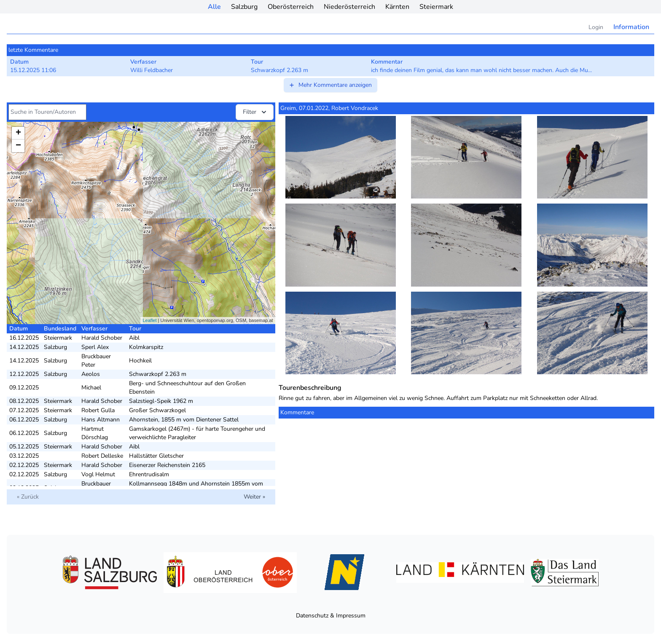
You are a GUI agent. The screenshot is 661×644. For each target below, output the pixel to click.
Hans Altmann (101, 420)
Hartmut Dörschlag (95, 433)
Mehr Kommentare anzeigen (330, 85)
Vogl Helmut (98, 474)
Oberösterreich (291, 7)
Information (631, 27)
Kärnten (397, 7)
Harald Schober (102, 338)
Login (596, 27)
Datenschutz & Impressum (331, 616)
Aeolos (91, 374)
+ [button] (18, 133)
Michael (91, 388)
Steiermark (436, 7)
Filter (255, 112)
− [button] (18, 146)
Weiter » (254, 497)
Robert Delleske (102, 456)
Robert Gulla (98, 410)
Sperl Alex (95, 347)
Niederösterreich (349, 7)
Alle (214, 7)
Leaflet (149, 320)
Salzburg (244, 7)
